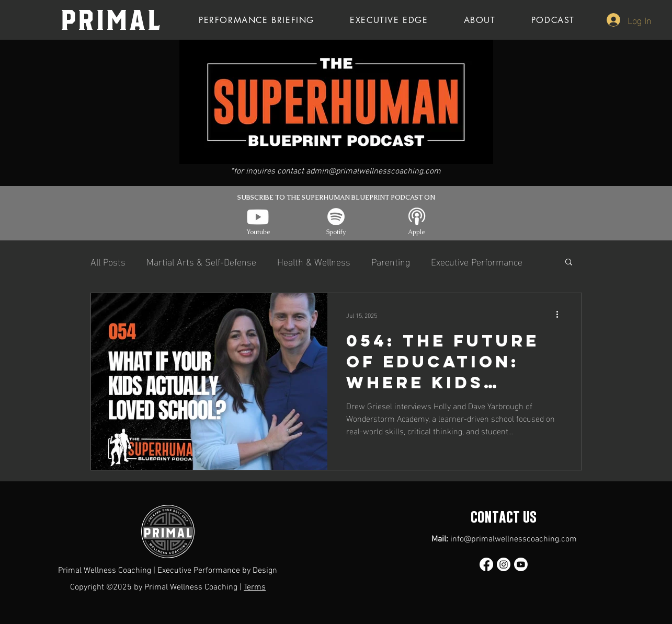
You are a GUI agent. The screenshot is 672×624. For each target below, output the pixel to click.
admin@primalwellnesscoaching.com (373, 171)
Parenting (391, 261)
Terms (255, 587)
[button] (569, 263)
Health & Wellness (314, 261)
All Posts (108, 261)
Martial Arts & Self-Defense (201, 261)
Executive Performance (477, 261)
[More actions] (561, 315)
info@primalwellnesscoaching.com (514, 539)
